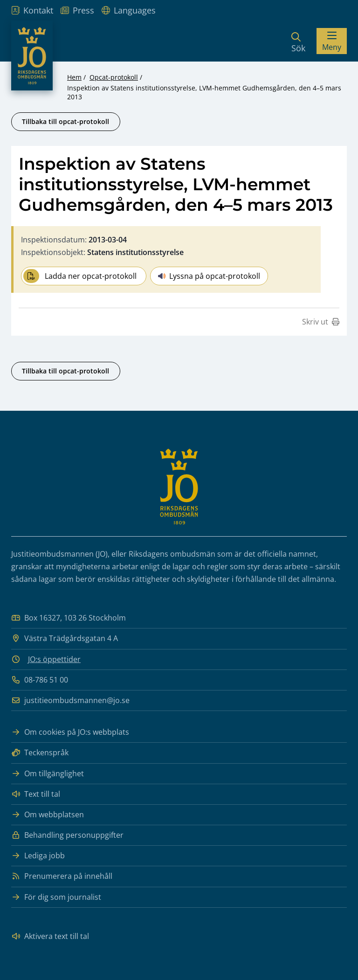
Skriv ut (321, 322)
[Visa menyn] (332, 41)
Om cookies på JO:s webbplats (70, 732)
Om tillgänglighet (48, 774)
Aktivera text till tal (50, 936)
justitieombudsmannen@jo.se (70, 700)
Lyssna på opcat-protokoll (209, 276)
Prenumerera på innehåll (62, 876)
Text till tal (36, 794)
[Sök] (298, 41)
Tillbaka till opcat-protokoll (65, 121)
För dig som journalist (56, 897)
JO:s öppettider (54, 659)
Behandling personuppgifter (67, 835)
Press (77, 10)
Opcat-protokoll (114, 77)
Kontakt (32, 10)
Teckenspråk (40, 753)
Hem (74, 77)
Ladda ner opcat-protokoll (80, 276)
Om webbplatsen (48, 815)
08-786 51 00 (40, 680)
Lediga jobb (38, 856)
